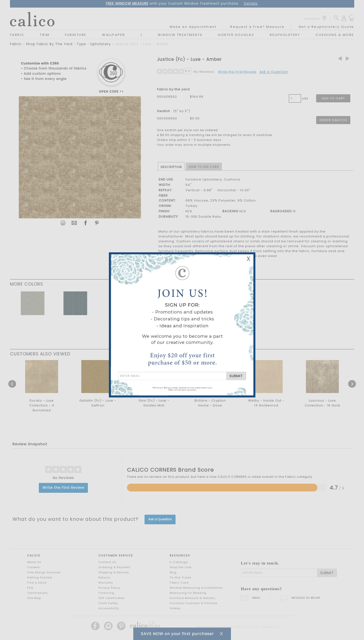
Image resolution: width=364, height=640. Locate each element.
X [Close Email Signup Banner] (249, 259)
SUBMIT (236, 376)
